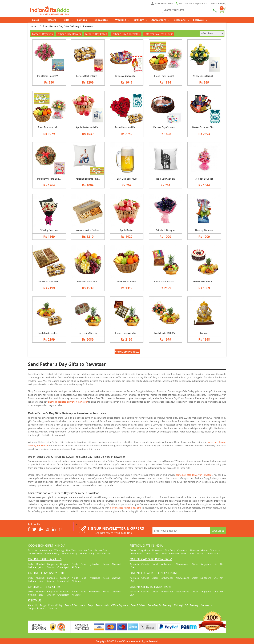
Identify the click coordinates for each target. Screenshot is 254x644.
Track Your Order (162, 3)
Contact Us (207, 605)
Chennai (116, 564)
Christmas (182, 550)
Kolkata (32, 567)
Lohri (156, 554)
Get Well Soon (35, 554)
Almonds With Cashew (88, 230)
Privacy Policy (55, 605)
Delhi (31, 564)
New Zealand (183, 564)
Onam (148, 554)
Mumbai (40, 564)
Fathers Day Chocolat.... (165, 127)
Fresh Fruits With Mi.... (165, 333)
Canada (145, 564)
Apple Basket (127, 230)
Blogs (43, 605)
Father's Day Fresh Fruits (159, 34)
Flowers (53, 20)
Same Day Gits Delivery (160, 605)
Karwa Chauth (213, 554)
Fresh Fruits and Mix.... (49, 127)
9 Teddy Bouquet (49, 230)
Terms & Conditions (75, 605)
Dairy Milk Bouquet (165, 230)
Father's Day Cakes (96, 34)
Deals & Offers (138, 605)
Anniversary (161, 20)
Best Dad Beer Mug (127, 179)
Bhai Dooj (170, 550)
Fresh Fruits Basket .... (165, 76)
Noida (75, 564)
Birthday (141, 20)
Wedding (122, 20)
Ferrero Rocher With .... (88, 76)
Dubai (155, 564)
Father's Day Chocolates (126, 34)
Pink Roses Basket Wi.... (49, 76)
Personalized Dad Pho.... (88, 179)
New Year (71, 550)
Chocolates (101, 20)
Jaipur (41, 567)
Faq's (90, 605)
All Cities (76, 567)
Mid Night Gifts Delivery (186, 605)
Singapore (206, 564)
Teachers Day (104, 554)
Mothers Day (85, 550)
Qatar (195, 564)
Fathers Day (101, 550)
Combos (82, 20)
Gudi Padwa (136, 554)
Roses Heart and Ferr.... (127, 127)
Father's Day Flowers (69, 34)
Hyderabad (94, 564)
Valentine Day (52, 554)
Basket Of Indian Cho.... (204, 127)
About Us (33, 605)
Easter (200, 554)
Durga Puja (144, 550)
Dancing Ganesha (204, 230)
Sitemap (53, 608)
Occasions (181, 20)
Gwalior (51, 567)
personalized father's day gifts (126, 508)
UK (222, 564)
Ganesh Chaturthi (210, 550)
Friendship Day (70, 554)
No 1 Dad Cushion (165, 179)
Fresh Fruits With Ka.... (127, 333)
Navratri (194, 550)
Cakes (37, 20)
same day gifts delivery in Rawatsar (194, 475)
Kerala (106, 564)
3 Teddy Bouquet (204, 179)
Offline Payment (120, 605)
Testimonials (102, 605)
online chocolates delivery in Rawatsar (68, 402)
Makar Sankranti (170, 554)
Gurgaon (65, 564)
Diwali (133, 550)
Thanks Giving (87, 554)
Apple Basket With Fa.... (88, 127)
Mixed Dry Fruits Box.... (49, 179)
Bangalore (52, 564)
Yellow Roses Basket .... (204, 76)
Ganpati (204, 333)
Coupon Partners (37, 608)
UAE (216, 564)
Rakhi (184, 554)
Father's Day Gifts (42, 34)
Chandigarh (63, 567)
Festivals (200, 20)
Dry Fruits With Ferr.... (49, 282)
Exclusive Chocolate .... (127, 76)
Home (33, 26)
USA (132, 567)
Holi (192, 554)
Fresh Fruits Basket (127, 282)
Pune (83, 564)
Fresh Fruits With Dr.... (88, 333)
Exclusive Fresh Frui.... (88, 282)
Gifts (68, 20)
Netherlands (167, 564)
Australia (134, 564)
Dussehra (157, 550)
